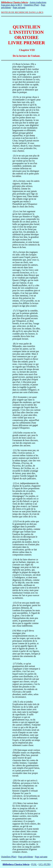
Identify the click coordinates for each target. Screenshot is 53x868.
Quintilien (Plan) (31, 5)
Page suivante (19, 7)
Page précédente (26, 857)
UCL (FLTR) (45, 864)
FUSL (34, 864)
